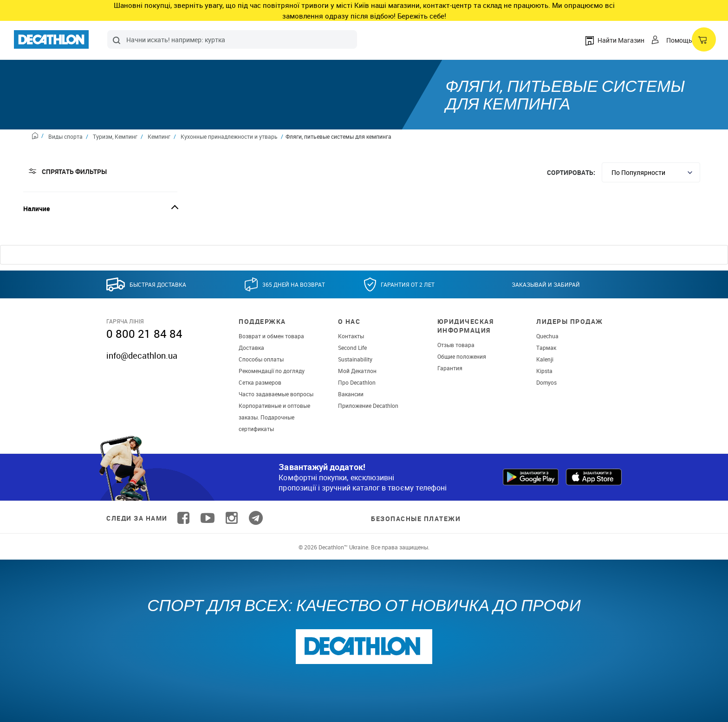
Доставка (251, 348)
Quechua (547, 336)
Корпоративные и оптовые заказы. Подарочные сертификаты (274, 417)
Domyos (546, 382)
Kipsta (544, 371)
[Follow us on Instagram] (232, 518)
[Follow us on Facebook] (183, 518)
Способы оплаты (261, 359)
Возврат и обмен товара (271, 336)
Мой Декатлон (357, 371)
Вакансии (351, 394)
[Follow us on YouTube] (208, 518)
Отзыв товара (456, 345)
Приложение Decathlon (368, 406)
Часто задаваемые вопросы (276, 394)
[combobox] (232, 39)
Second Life (352, 348)
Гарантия (450, 368)
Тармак (546, 348)
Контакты (351, 336)
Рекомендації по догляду (272, 371)
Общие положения (462, 356)
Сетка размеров (260, 382)
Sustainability (355, 359)
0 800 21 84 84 (144, 334)
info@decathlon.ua (142, 355)
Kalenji (545, 359)
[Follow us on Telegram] (256, 518)
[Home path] (38, 137)
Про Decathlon (357, 382)
